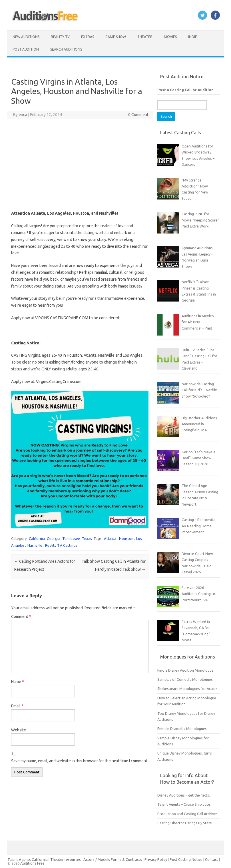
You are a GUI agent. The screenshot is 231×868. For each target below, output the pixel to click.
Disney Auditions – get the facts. (184, 795)
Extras (88, 37)
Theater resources (66, 859)
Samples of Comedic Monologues (185, 679)
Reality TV (60, 37)
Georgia (54, 538)
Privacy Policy (156, 859)
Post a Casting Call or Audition (185, 90)
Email (17, 706)
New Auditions (26, 37)
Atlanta (110, 538)
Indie (193, 37)
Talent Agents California (28, 859)
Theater (145, 37)
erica (23, 115)
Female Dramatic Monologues (182, 729)
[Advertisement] (80, 164)
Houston (126, 538)
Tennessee (71, 538)
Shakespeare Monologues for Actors (187, 689)
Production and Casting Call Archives (187, 814)
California (37, 538)
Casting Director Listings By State (185, 823)
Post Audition (26, 49)
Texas (87, 538)
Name (18, 682)
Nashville (35, 545)
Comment (21, 616)
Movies (170, 37)
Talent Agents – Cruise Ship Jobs (184, 804)
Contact (212, 859)
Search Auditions (66, 49)
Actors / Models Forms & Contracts (113, 859)
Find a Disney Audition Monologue (185, 670)
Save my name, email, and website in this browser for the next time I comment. (80, 761)
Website (19, 730)
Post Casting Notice (186, 859)
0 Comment (138, 115)
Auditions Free (32, 863)
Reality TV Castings (61, 545)
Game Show (116, 37)
